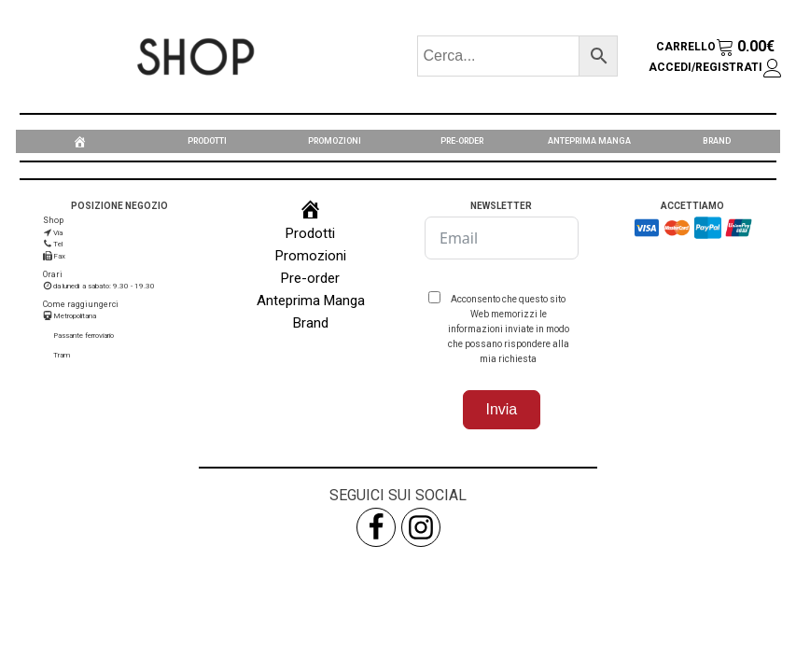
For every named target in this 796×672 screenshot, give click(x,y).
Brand (717, 141)
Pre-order (462, 141)
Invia (501, 409)
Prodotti (207, 141)
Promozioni (335, 141)
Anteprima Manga (589, 141)
